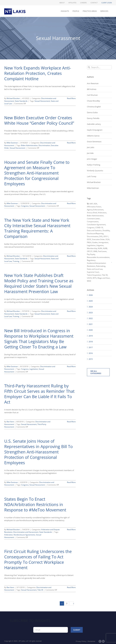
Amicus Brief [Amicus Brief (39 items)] (92, 213)
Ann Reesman (93, 83)
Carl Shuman (92, 95)
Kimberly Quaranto (95, 171)
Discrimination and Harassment (26, 532)
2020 (91, 330)
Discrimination (44, 145)
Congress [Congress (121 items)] (91, 227)
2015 (91, 359)
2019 (91, 336)
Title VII (40, 590)
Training (16, 261)
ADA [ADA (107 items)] (95, 204)
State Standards (21, 101)
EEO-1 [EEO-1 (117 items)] (106, 236)
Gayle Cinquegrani (95, 130)
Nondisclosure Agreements (24, 535)
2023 (91, 313)
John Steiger (92, 159)
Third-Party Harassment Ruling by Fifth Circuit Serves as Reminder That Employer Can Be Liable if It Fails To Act (39, 394)
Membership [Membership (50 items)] (92, 248)
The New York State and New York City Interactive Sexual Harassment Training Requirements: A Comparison (37, 228)
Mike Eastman (12, 143)
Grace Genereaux (94, 142)
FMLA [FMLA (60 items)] (89, 242)
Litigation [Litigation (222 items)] (100, 245)
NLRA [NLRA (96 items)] (100, 248)
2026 (91, 295)
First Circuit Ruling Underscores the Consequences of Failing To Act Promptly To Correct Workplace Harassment (38, 559)
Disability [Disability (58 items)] (106, 230)
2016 (91, 353)
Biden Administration (29, 145)
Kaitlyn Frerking (94, 165)
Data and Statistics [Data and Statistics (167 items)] (94, 230)
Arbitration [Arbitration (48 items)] (102, 213)
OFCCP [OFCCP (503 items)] (90, 251)
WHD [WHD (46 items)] (89, 281)
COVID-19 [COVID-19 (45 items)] (99, 227)
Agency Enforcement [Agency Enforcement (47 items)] (95, 210)
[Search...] (99, 67)
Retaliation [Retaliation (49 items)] (91, 266)
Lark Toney (92, 176)
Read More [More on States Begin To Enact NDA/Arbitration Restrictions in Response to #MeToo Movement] (71, 530)
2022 (91, 318)
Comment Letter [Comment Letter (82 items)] (93, 219)
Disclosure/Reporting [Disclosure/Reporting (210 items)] (95, 233)
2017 (91, 347)
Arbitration (8, 535)
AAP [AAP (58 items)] (91, 204)
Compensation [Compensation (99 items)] (93, 222)
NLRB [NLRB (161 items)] (105, 248)
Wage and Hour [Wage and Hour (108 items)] (104, 278)
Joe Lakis (91, 147)
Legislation (34, 369)
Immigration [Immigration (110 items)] (103, 242)
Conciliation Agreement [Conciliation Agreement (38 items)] (96, 225)
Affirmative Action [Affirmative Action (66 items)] (94, 207)
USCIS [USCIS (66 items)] (89, 278)
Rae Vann (10, 422)
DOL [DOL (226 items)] (101, 236)
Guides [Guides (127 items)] (95, 242)
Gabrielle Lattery (94, 124)
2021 (91, 324)
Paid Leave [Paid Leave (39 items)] (102, 251)
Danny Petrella (93, 118)
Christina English (94, 107)
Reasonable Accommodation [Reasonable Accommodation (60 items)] (98, 257)
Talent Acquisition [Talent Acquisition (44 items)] (94, 275)
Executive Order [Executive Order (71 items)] (99, 239)
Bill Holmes (92, 89)
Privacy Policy (81, 641)
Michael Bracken (13, 98)
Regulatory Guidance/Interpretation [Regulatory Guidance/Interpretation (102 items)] (96, 262)
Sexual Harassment (42, 101)
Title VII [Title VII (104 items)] (105, 275)
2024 (91, 307)
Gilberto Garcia (93, 136)
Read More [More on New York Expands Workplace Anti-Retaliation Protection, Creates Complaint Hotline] (71, 98)
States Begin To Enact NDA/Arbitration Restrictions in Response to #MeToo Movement (35, 504)
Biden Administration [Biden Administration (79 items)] (95, 216)
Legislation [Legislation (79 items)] (91, 245)
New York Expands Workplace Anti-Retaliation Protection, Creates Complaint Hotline (38, 73)
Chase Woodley (93, 101)
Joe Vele (90, 153)
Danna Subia (92, 112)
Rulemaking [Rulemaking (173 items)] (101, 266)
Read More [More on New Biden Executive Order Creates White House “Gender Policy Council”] (71, 143)
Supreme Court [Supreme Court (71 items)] (93, 272)
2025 (91, 301)
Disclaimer (91, 641)
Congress (25, 206)
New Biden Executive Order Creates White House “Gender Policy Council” (39, 120)
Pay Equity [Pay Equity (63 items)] (91, 254)
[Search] (89, 67)
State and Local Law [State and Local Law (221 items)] (95, 269)
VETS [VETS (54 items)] (95, 278)
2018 (91, 342)
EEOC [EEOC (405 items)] (89, 239)
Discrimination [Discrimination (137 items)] (93, 236)
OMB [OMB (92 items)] (95, 251)
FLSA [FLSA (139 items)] (108, 239)
